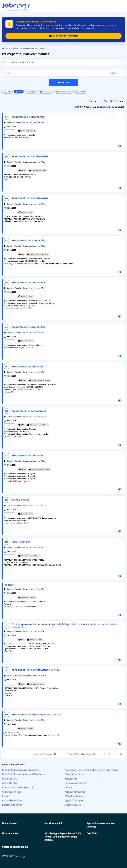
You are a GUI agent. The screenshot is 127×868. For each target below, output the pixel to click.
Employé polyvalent (76, 783)
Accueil (5, 48)
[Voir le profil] (120, 146)
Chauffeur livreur (12, 792)
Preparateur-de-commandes (32, 48)
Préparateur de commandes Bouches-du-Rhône (91, 770)
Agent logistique (74, 800)
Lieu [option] (19, 92)
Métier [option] (31, 92)
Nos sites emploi (53, 823)
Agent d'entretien (12, 800)
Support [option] (81, 92)
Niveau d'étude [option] (64, 92)
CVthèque (14, 48)
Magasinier (71, 779)
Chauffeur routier (75, 774)
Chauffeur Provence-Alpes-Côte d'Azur (24, 774)
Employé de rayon (12, 805)
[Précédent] (109, 754)
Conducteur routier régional (18, 787)
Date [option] (7, 92)
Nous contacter (10, 833)
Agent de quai (10, 783)
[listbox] (45, 92)
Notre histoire (9, 823)
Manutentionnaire (75, 796)
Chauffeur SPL (73, 805)
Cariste (6, 796)
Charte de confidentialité (15, 847)
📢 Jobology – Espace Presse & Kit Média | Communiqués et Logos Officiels (63, 837)
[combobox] (63, 62)
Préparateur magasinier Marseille (21, 770)
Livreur (69, 787)
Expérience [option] (46, 92)
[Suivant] (115, 754)
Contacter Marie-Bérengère (63, 36)
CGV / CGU (92, 833)
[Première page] (104, 754)
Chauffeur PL (9, 779)
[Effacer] (122, 62)
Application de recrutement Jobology (101, 825)
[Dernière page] (121, 754)
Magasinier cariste (75, 792)
